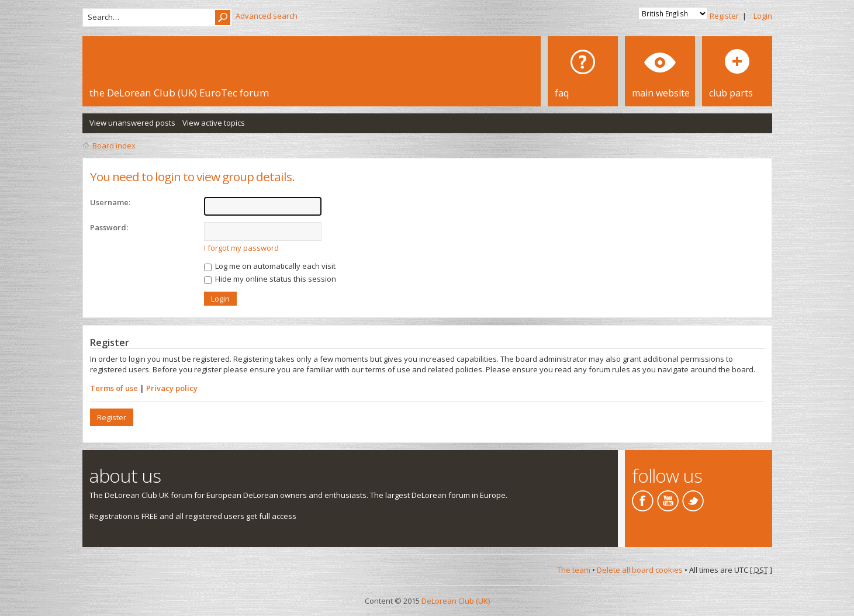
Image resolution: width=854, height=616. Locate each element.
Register (724, 16)
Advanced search (267, 16)
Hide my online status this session (270, 279)
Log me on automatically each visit (270, 266)
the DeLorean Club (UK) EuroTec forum (179, 93)
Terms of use (114, 388)
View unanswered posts (132, 123)
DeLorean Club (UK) (456, 601)
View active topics (214, 123)
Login (763, 16)
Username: (110, 202)
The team (574, 570)
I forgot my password (241, 248)
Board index (114, 146)
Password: (109, 227)
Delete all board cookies (640, 570)
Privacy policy (172, 388)
